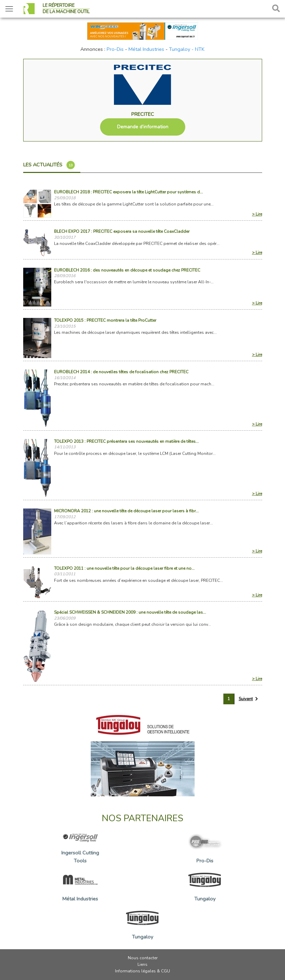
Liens (142, 964)
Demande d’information (143, 127)
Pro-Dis (115, 49)
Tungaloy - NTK (187, 49)
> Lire (257, 214)
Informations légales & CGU (142, 971)
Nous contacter (143, 958)
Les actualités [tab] (49, 165)
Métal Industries (146, 49)
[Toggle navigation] (9, 9)
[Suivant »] (248, 699)
